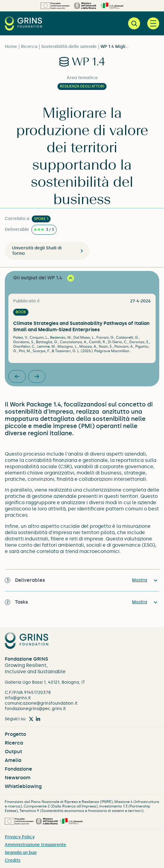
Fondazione (18, 769)
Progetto (15, 734)
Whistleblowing (23, 786)
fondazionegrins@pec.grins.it (35, 709)
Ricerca (29, 47)
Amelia (13, 760)
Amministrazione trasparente (35, 845)
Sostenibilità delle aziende (69, 47)
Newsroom (18, 778)
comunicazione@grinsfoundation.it (41, 703)
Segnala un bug (21, 853)
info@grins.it (18, 698)
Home (11, 47)
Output (13, 752)
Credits (13, 860)
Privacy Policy (20, 837)
